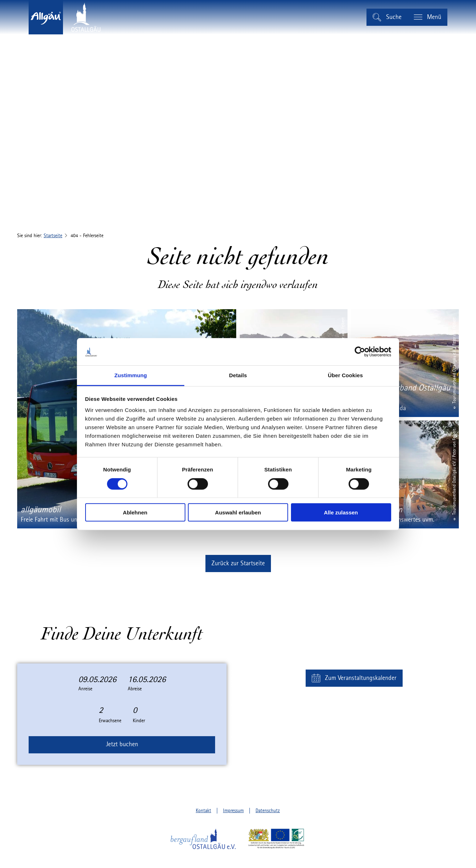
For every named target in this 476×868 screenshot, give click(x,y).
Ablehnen (135, 512)
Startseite (53, 236)
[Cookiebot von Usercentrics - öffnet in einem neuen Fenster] (360, 352)
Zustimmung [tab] (131, 375)
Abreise (135, 689)
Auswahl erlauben (238, 512)
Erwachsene (110, 721)
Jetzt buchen (122, 744)
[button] (238, 564)
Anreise (85, 689)
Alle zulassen (341, 512)
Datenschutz (268, 811)
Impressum (233, 811)
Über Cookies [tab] (345, 375)
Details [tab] (238, 375)
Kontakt (203, 811)
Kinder (139, 721)
